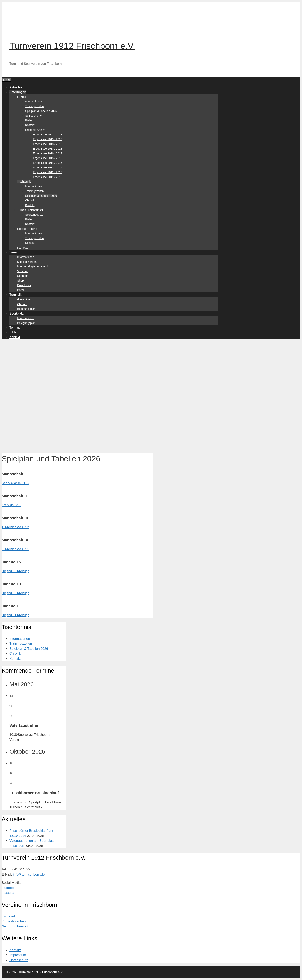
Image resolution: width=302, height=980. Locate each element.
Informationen (34, 102)
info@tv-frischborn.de (29, 874)
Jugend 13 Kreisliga (15, 593)
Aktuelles (16, 87)
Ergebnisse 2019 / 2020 (48, 139)
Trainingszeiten (34, 106)
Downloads (24, 285)
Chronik (30, 200)
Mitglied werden (27, 262)
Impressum (18, 955)
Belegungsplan (26, 309)
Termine (15, 328)
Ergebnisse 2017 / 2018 (48, 149)
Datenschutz (19, 960)
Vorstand (23, 271)
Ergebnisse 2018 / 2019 (48, 144)
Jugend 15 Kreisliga (15, 571)
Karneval (23, 248)
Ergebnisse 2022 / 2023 (48, 135)
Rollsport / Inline (27, 229)
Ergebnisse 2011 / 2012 (48, 177)
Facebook (9, 888)
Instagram (9, 893)
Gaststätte (24, 299)
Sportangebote (34, 215)
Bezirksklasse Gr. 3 (15, 483)
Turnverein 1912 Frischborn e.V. (72, 46)
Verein (14, 252)
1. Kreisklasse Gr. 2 (15, 527)
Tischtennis (24, 182)
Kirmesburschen (14, 921)
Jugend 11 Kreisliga (15, 615)
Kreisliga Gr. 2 (11, 505)
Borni (21, 290)
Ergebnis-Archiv (35, 130)
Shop (21, 281)
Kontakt (30, 125)
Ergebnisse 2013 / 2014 (48, 167)
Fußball (22, 97)
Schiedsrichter (34, 116)
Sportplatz (17, 313)
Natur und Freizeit (15, 926)
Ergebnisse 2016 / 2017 (48, 153)
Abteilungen (18, 92)
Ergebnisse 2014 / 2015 (48, 163)
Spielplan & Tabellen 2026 (41, 111)
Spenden (23, 276)
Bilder (29, 120)
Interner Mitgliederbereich (33, 266)
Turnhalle (16, 295)
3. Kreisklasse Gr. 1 (15, 549)
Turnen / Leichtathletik (31, 210)
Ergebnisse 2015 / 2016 (48, 158)
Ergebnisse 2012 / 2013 (48, 172)
